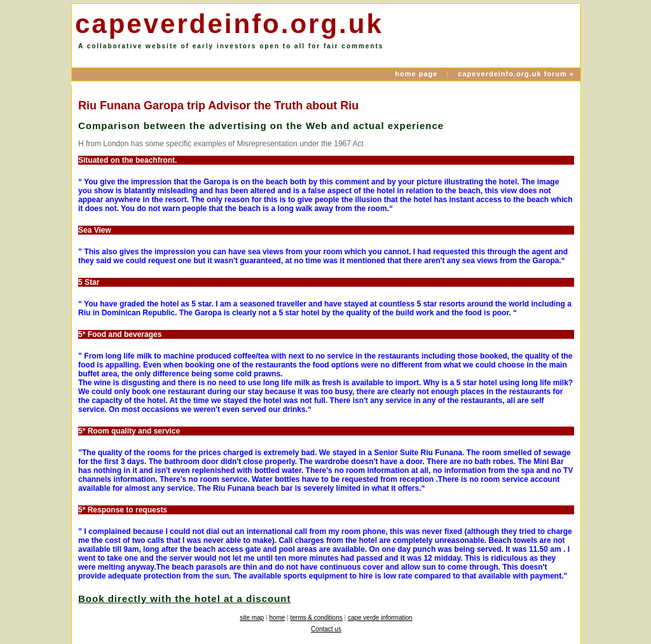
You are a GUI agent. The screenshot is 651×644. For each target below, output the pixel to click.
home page (417, 74)
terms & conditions (316, 618)
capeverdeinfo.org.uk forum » (516, 74)
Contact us (326, 629)
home (277, 618)
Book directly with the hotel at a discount (185, 599)
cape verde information (380, 618)
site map (252, 618)
